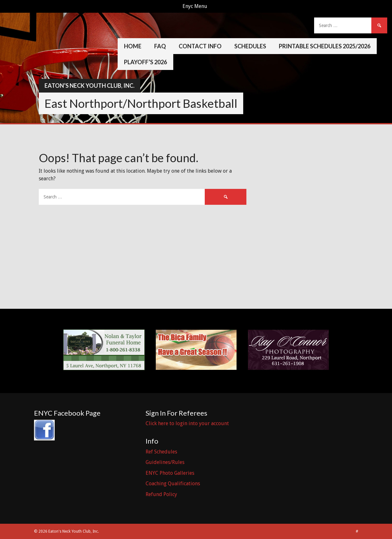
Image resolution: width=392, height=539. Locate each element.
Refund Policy (161, 494)
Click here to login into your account (187, 423)
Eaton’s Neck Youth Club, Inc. (89, 86)
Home (133, 46)
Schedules (250, 46)
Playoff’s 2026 (145, 62)
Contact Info (200, 46)
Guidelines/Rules (165, 462)
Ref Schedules (161, 452)
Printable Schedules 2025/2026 (325, 46)
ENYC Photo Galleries (170, 473)
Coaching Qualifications (173, 484)
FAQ (160, 46)
